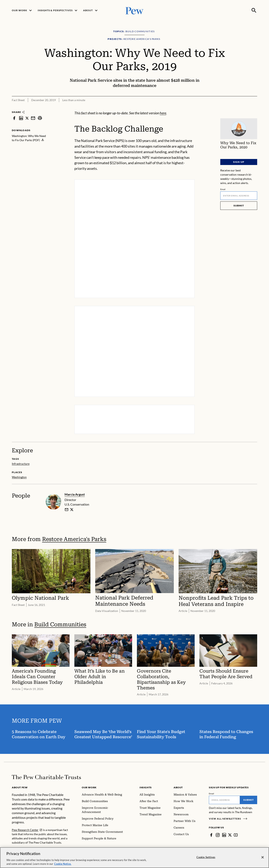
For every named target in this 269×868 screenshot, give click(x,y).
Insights (146, 787)
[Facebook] (211, 835)
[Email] (239, 196)
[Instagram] (218, 835)
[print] (40, 118)
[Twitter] (230, 835)
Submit (239, 206)
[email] (67, 510)
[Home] (46, 777)
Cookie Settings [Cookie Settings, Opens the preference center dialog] (206, 858)
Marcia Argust (75, 494)
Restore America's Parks (74, 539)
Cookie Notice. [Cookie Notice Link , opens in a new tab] (63, 865)
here (163, 113)
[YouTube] (236, 835)
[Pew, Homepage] (134, 10)
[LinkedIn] (224, 835)
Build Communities (60, 624)
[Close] (263, 858)
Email (223, 189)
